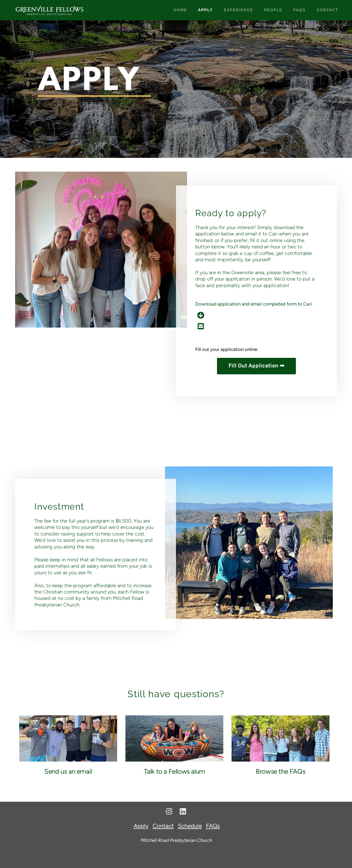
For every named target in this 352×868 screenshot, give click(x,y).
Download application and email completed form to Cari (254, 304)
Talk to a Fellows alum (174, 771)
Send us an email (68, 771)
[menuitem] (180, 10)
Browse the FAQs (280, 771)
